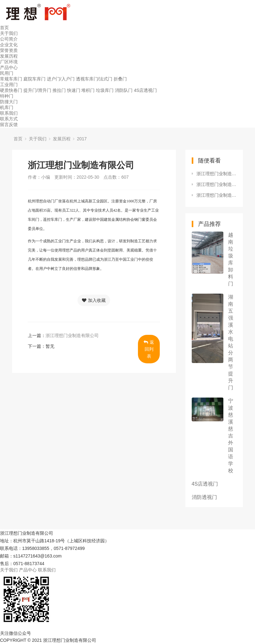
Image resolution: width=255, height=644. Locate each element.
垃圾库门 (105, 90)
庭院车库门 (34, 79)
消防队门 (124, 90)
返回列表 (149, 349)
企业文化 (9, 45)
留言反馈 (9, 124)
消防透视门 (204, 497)
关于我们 (9, 33)
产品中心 (9, 67)
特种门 (7, 96)
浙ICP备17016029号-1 (121, 640)
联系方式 (9, 119)
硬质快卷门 (11, 90)
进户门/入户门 (61, 79)
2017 (82, 139)
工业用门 (9, 85)
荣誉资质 (9, 50)
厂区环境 (9, 62)
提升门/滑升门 (37, 90)
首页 (4, 28)
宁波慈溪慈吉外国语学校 (231, 436)
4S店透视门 (145, 90)
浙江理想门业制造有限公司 (72, 335)
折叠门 (120, 79)
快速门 (74, 90)
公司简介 (9, 39)
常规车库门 (11, 79)
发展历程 (9, 56)
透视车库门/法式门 (94, 79)
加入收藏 (94, 300)
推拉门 (59, 90)
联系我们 (9, 113)
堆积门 (88, 90)
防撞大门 (9, 102)
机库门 (7, 107)
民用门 (7, 73)
